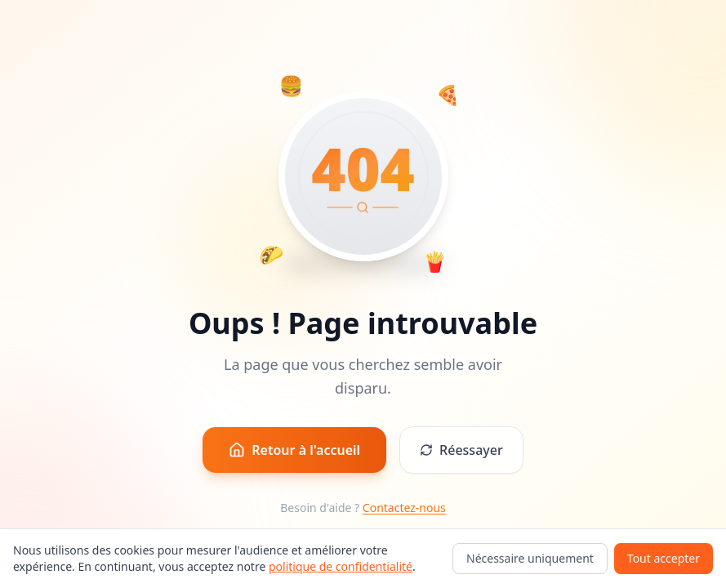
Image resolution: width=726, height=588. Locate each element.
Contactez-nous (404, 508)
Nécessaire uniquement (530, 558)
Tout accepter (664, 558)
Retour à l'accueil (294, 450)
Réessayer (461, 450)
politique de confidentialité (341, 566)
